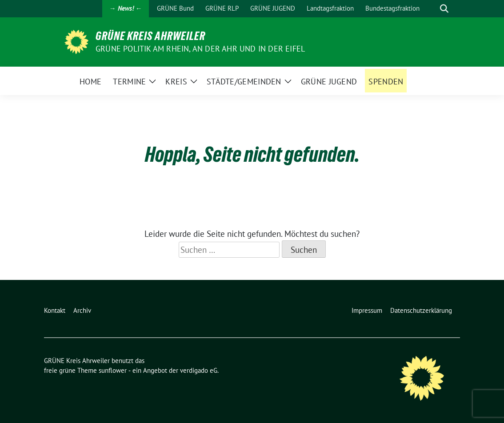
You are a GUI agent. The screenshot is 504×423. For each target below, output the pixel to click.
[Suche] (432, 9)
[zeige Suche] (444, 9)
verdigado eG (199, 370)
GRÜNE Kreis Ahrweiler (150, 36)
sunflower (113, 370)
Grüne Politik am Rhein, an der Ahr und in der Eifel (200, 49)
